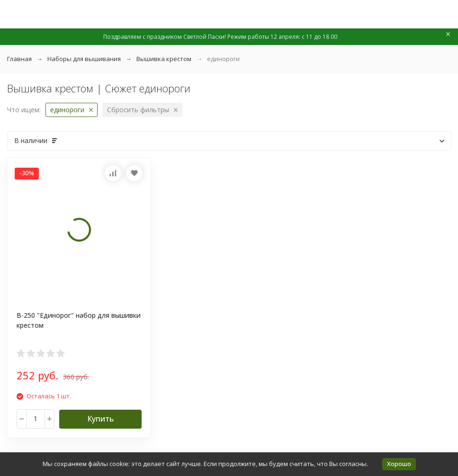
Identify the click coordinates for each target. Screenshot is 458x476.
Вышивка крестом (164, 59)
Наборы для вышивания (84, 59)
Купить (100, 419)
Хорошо (399, 464)
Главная (19, 59)
